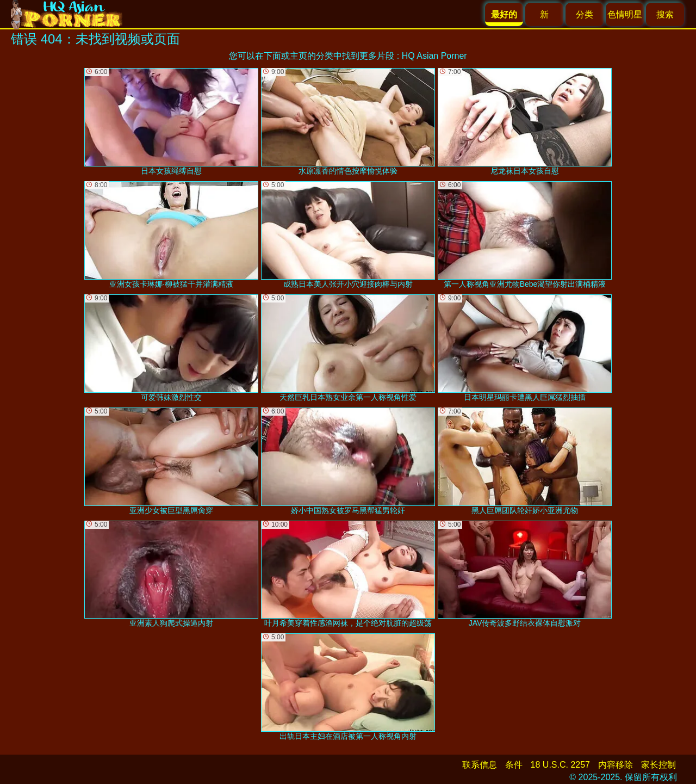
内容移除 (616, 765)
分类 (585, 14)
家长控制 (658, 765)
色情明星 (625, 14)
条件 (514, 765)
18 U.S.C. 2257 (560, 765)
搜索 (665, 14)
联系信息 (480, 765)
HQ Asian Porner (434, 56)
